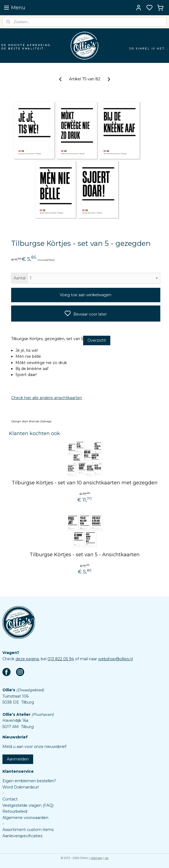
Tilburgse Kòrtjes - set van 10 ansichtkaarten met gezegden (85, 483)
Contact (10, 799)
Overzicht (97, 341)
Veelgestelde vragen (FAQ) (28, 805)
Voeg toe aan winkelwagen (86, 295)
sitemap (96, 858)
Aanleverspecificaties (22, 836)
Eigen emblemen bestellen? (29, 781)
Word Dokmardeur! (21, 787)
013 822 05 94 (61, 659)
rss (107, 858)
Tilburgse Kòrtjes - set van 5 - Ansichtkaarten (85, 555)
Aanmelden (18, 759)
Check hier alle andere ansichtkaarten (47, 398)
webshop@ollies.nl (115, 659)
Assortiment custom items (28, 830)
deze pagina (27, 659)
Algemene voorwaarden (25, 818)
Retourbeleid (15, 811)
